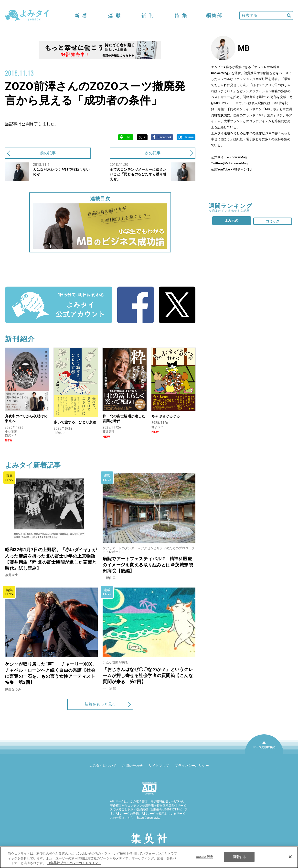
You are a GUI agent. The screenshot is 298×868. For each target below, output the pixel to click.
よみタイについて (103, 766)
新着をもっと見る (100, 704)
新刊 (148, 15)
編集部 (214, 15)
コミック (273, 221)
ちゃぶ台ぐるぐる (166, 416)
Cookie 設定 (205, 857)
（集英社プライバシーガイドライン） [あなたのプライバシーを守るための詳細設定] (74, 863)
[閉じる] (290, 857)
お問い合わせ (132, 766)
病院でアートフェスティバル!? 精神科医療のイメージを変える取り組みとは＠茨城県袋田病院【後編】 (148, 565)
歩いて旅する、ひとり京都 (75, 422)
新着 (81, 15)
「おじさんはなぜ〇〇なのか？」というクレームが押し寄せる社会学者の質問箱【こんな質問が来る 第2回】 (148, 675)
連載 (114, 15)
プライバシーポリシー (192, 766)
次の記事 (153, 153)
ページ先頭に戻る (264, 754)
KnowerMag (238, 157)
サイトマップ (159, 766)
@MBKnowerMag (235, 163)
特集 (181, 15)
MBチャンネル (243, 169)
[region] (149, 857)
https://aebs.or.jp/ (149, 818)
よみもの (232, 220)
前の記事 (48, 153)
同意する (239, 857)
